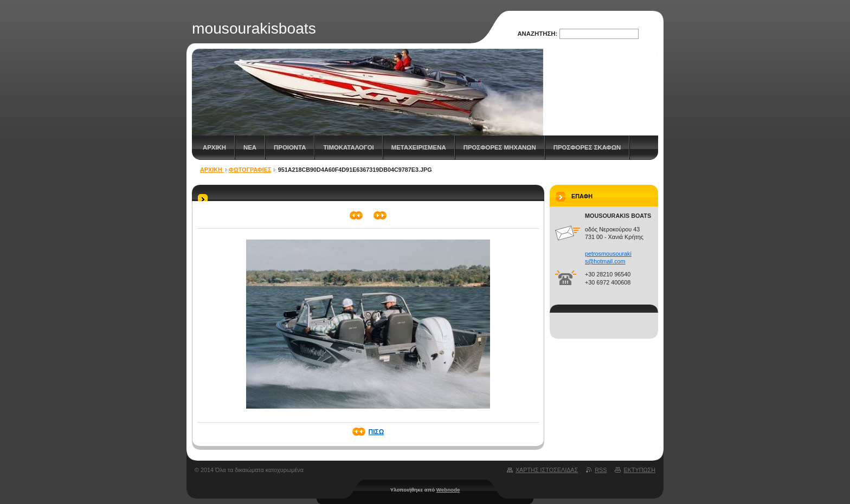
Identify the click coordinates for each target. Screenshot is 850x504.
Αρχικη (214, 147)
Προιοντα (290, 147)
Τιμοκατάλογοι (348, 147)
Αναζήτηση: (537, 34)
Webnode (448, 490)
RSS (601, 470)
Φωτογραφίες (250, 170)
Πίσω (376, 432)
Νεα (250, 147)
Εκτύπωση (639, 470)
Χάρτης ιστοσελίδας (547, 470)
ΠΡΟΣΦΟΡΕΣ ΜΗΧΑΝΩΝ (500, 147)
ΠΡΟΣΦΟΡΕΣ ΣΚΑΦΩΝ (587, 147)
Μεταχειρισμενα (419, 147)
